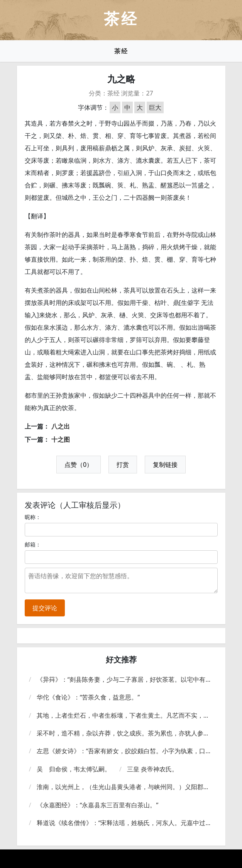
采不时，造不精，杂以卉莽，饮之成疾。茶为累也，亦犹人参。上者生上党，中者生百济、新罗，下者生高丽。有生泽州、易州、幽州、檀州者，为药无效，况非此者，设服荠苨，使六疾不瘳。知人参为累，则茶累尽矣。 (123, 733)
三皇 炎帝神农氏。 (152, 769)
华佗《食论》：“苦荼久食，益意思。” (88, 697)
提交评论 (45, 608)
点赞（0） (79, 465)
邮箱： (33, 544)
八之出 (61, 426)
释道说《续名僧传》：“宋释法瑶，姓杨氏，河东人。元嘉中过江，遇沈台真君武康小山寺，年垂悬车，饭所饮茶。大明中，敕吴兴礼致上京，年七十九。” (123, 823)
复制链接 (165, 465)
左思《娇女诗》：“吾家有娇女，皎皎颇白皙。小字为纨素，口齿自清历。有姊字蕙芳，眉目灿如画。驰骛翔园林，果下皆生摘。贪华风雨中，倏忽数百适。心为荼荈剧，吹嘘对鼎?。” (124, 751)
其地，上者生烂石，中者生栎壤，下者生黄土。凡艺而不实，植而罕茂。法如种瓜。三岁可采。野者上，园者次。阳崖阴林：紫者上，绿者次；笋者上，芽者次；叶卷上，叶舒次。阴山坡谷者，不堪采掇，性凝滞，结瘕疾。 (123, 716)
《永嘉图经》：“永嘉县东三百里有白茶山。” (98, 805)
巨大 (155, 107)
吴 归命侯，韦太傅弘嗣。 (74, 769)
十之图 (61, 439)
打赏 (123, 465)
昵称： (33, 517)
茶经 (121, 51)
